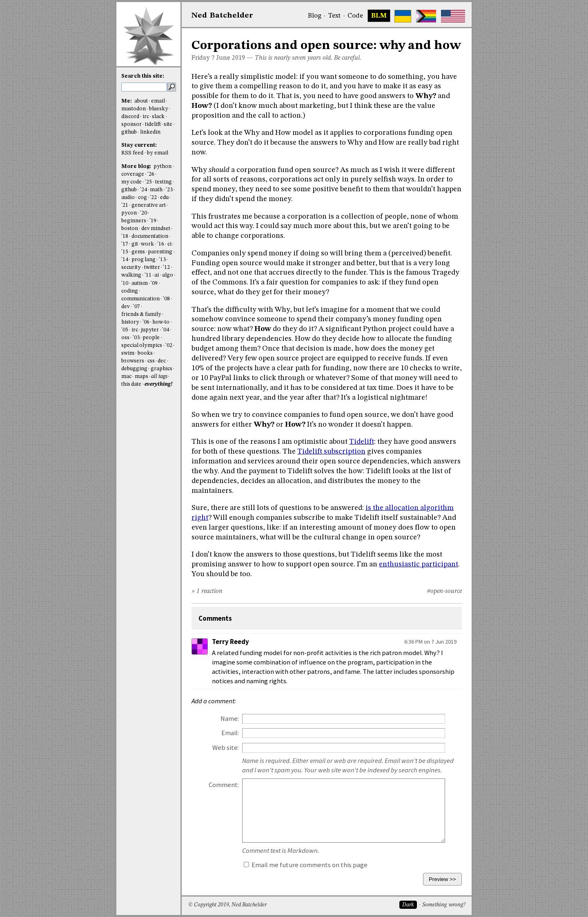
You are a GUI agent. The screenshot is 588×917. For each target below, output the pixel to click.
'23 (169, 190)
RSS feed (132, 153)
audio (128, 198)
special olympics (142, 346)
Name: (230, 719)
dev (126, 307)
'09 (154, 283)
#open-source (444, 591)
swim (128, 353)
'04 (166, 330)
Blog (315, 16)
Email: (230, 733)
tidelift (153, 124)
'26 (151, 174)
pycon (129, 213)
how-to (161, 322)
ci (169, 244)
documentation (150, 236)
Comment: (224, 785)
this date (131, 384)
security (131, 267)
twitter (152, 267)
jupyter (150, 330)
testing (164, 182)
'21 (125, 205)
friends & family (141, 314)
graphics (161, 369)
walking (131, 275)
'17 (125, 244)
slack (158, 117)
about (141, 101)
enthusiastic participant (419, 564)
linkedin (150, 132)
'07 (137, 307)
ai (157, 275)
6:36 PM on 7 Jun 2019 (430, 642)
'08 (166, 299)
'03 (136, 338)
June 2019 (231, 58)
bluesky (159, 109)
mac (126, 377)
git (135, 244)
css (151, 361)
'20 (144, 213)
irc (146, 117)
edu (164, 198)
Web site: (226, 748)
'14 (125, 260)
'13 (162, 260)
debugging (134, 369)
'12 (166, 267)
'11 (148, 275)
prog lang (144, 260)
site (168, 124)
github (129, 132)
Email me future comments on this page (306, 865)
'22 (153, 198)
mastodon (134, 109)
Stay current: (139, 145)
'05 (125, 330)
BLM (379, 16)
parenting (160, 252)
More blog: (137, 167)
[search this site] (144, 87)
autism (140, 283)
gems (138, 252)
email (158, 101)
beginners (134, 221)
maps (141, 377)
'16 (161, 244)
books (145, 353)
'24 (144, 190)
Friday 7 (203, 58)
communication (140, 299)
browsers (133, 361)
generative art (149, 205)
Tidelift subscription (331, 452)
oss (125, 338)
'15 (125, 252)
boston (130, 229)
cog (143, 198)
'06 (146, 322)
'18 (125, 236)
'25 (148, 182)
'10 (125, 283)
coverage (133, 174)
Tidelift (362, 442)
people (151, 338)
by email (158, 153)
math (156, 190)
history (130, 322)
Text (334, 16)
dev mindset (156, 229)
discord (130, 117)
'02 (169, 346)
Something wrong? (444, 905)
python (163, 167)
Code (355, 16)
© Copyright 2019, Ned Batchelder (227, 905)
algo (168, 275)
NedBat (222, 16)
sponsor (131, 124)
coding (130, 291)
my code (131, 182)
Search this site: (143, 76)
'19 (153, 221)
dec (162, 361)
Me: (127, 101)
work (147, 244)
